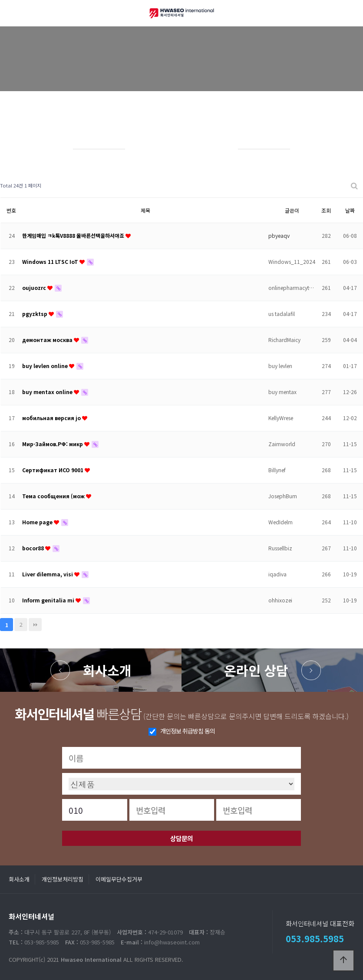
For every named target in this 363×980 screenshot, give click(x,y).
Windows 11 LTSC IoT (51, 261)
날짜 (350, 210)
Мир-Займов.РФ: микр (53, 444)
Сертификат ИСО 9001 (53, 470)
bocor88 (34, 548)
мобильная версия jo (52, 418)
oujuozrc (35, 288)
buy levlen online (46, 366)
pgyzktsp (35, 314)
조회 (326, 210)
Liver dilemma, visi (48, 574)
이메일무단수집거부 (119, 879)
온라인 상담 (256, 670)
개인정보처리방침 (63, 879)
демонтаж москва (48, 340)
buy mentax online (48, 392)
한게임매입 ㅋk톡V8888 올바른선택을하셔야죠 (74, 235)
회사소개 (107, 670)
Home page (38, 522)
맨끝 (35, 625)
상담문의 (181, 838)
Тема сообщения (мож (54, 496)
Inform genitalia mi (49, 600)
